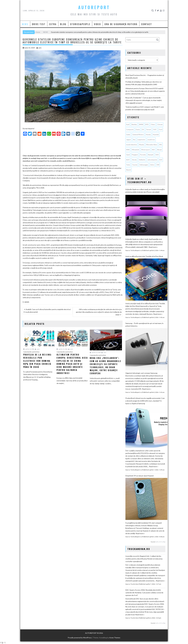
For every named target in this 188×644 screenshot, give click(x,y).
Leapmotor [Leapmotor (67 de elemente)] (141, 140)
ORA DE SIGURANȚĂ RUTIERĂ (121, 24)
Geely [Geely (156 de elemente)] (128, 135)
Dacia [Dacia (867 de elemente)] (138, 129)
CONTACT (147, 24)
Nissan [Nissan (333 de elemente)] (159, 150)
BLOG (63, 24)
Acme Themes (115, 638)
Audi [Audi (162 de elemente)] (128, 124)
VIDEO (97, 24)
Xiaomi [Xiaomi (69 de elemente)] (129, 170)
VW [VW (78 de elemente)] (158, 165)
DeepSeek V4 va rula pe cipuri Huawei (140, 476)
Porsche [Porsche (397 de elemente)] (143, 155)
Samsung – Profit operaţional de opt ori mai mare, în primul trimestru (144, 325)
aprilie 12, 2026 (29, 349)
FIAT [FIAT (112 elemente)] (155, 129)
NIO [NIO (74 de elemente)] (153, 150)
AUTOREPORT (94, 7)
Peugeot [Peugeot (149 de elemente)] (135, 155)
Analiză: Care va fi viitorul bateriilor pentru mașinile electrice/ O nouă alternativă (47, 311)
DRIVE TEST (39, 24)
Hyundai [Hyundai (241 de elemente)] (156, 135)
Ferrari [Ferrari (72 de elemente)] (149, 129)
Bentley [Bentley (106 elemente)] (134, 124)
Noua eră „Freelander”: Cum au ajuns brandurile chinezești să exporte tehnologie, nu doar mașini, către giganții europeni (144, 100)
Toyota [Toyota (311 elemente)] (135, 165)
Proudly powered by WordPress (80, 638)
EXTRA (53, 24)
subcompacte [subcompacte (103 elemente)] (152, 160)
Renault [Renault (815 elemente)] (151, 155)
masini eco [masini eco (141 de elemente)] (151, 140)
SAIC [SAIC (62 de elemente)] (157, 155)
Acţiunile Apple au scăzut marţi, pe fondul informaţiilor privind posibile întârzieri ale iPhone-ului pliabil (145, 191)
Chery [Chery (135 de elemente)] (153, 124)
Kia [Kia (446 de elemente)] (134, 140)
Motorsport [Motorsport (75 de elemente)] (146, 150)
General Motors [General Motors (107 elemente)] (138, 135)
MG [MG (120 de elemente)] (161, 145)
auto (39, 48)
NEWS (25, 24)
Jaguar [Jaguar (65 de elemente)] (128, 140)
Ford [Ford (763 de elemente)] (161, 129)
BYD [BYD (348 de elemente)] (147, 124)
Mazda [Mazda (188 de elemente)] (141, 145)
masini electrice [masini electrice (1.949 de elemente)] (131, 145)
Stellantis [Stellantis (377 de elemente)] (142, 160)
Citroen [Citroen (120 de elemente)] (160, 124)
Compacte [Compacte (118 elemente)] (130, 129)
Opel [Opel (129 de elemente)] (128, 155)
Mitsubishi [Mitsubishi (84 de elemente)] (135, 150)
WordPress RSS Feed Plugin (160, 542)
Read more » (153, 247)
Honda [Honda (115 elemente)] (148, 135)
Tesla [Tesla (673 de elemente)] (128, 165)
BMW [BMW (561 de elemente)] (141, 124)
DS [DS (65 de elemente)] (143, 129)
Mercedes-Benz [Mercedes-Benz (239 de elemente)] (152, 145)
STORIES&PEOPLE (80, 24)
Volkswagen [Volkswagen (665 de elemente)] (144, 165)
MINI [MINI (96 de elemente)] (128, 150)
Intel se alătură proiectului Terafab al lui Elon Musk (144, 256)
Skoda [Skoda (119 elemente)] (134, 160)
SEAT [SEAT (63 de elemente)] (128, 160)
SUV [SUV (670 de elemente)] (161, 160)
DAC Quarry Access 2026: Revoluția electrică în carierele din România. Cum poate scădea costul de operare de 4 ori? (144, 593)
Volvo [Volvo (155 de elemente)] (152, 165)
